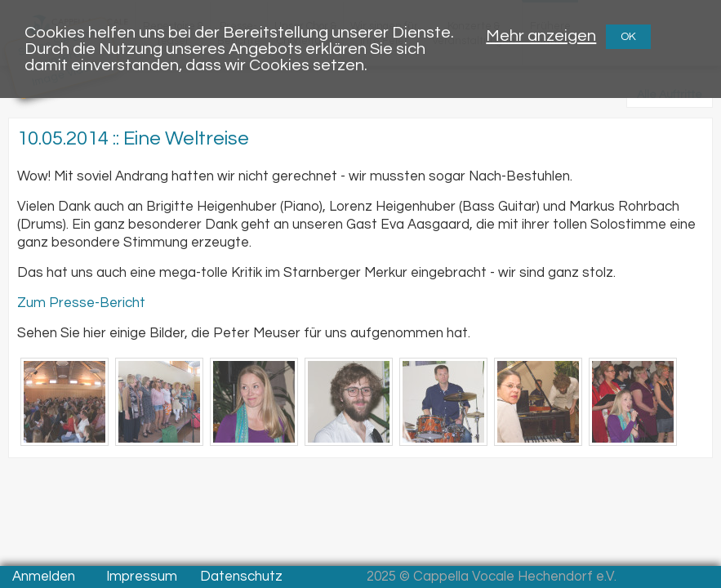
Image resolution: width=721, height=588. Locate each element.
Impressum (142, 577)
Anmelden (44, 577)
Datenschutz (241, 577)
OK (628, 37)
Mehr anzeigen (541, 36)
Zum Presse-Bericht (81, 303)
